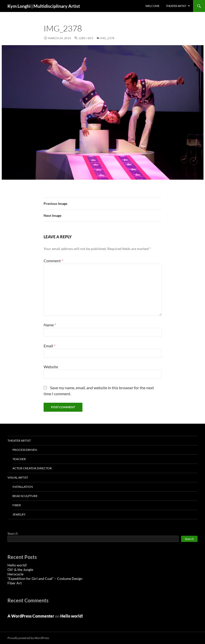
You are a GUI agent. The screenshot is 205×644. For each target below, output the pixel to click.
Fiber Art (15, 583)
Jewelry (19, 514)
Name (50, 325)
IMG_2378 (107, 38)
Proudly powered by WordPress (28, 638)
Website (51, 367)
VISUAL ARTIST (18, 477)
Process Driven (25, 450)
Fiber (17, 505)
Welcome (152, 6)
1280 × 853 (86, 38)
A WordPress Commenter (31, 616)
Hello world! (17, 565)
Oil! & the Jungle (20, 570)
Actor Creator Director (32, 468)
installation (23, 487)
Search (13, 533)
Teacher (19, 459)
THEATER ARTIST (176, 6)
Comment (53, 261)
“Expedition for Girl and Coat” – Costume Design (45, 579)
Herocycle (15, 574)
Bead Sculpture (25, 496)
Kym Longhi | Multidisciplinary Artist (44, 6)
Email (49, 346)
